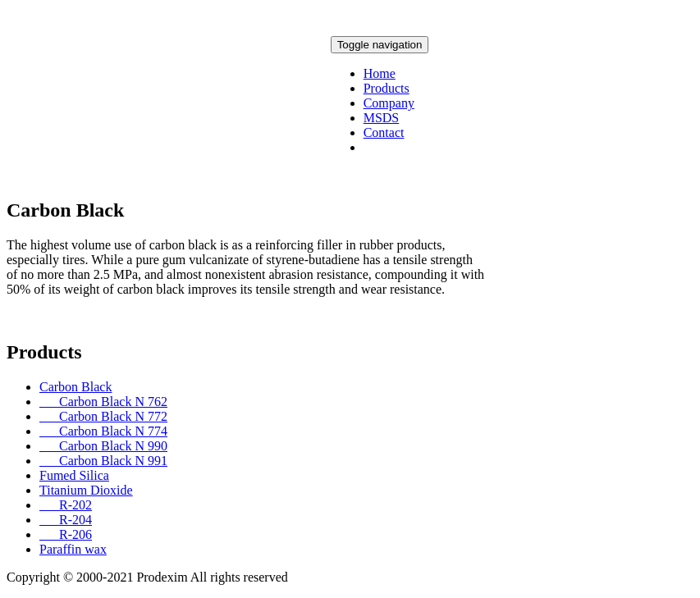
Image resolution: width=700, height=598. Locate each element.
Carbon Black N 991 (103, 461)
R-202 (66, 505)
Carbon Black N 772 (103, 416)
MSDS (382, 118)
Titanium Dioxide (86, 490)
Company (389, 103)
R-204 (66, 520)
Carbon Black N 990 (103, 446)
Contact (384, 132)
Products (387, 88)
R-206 (66, 534)
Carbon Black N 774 (103, 431)
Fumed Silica (74, 475)
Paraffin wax (73, 549)
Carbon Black (75, 387)
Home (380, 73)
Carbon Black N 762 (103, 402)
